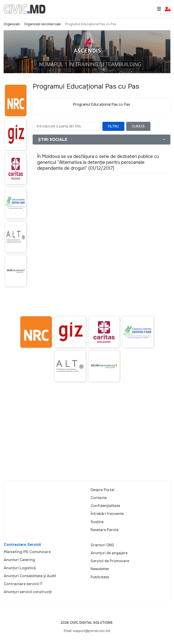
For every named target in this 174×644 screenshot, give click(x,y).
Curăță (138, 126)
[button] (168, 9)
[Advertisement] (87, 437)
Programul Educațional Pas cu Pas (101, 104)
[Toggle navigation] (159, 9)
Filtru (113, 126)
